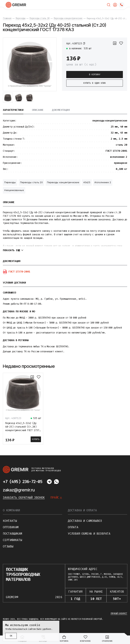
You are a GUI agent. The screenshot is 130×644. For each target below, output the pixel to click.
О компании (11, 510)
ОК (11, 636)
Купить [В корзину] (36, 439)
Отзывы (8, 546)
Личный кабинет (119, 613)
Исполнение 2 (103, 182)
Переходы (10, 182)
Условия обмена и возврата (89, 534)
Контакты (10, 521)
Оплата (73, 527)
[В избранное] (121, 43)
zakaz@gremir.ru (19, 490)
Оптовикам (11, 527)
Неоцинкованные (14, 190)
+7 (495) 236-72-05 (23, 482)
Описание (38, 110)
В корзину (95, 75)
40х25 (87, 182)
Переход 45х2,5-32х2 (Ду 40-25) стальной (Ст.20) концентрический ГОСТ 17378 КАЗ (23, 429)
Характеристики (13, 110)
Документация (61, 110)
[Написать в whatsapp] (56, 482)
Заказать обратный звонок (24, 498)
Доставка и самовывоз (85, 521)
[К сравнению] (115, 43)
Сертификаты (12, 540)
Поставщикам (12, 534)
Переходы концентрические (63, 182)
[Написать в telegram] (49, 482)
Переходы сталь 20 (31, 182)
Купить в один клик (95, 83)
